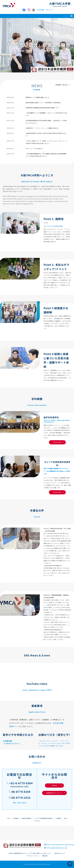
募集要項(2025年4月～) (12, 744)
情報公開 (45, 856)
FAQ (65, 818)
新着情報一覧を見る (63, 85)
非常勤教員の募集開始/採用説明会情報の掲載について (43, 108)
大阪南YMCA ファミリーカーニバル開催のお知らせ (42, 128)
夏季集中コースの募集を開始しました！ (38, 97)
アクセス (50, 10)
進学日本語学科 (27, 818)
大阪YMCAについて (60, 853)
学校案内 (16, 818)
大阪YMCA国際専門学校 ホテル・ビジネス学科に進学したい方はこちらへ (30, 853)
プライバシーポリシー (33, 856)
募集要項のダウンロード (54, 793)
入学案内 (58, 818)
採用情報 (41, 10)
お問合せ (57, 785)
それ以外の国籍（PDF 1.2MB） (53, 746)
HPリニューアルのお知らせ (34, 149)
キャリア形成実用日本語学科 (44, 818)
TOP (9, 818)
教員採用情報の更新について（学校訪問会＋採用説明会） (44, 103)
